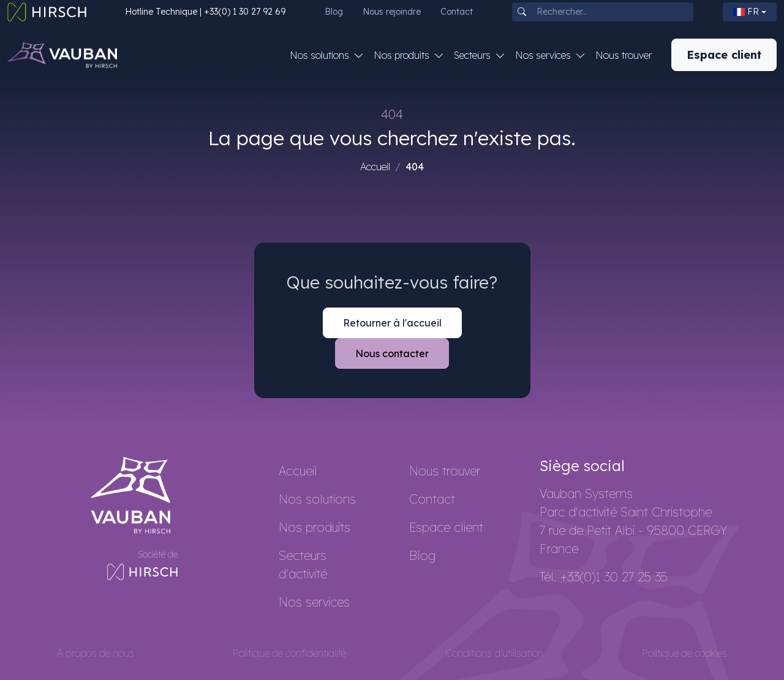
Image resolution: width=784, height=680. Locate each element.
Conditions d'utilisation (494, 653)
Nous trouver (624, 55)
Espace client (724, 55)
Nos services (314, 602)
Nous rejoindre (392, 12)
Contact (457, 12)
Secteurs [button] (473, 55)
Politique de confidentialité (289, 653)
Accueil (375, 167)
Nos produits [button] (403, 55)
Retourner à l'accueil (392, 323)
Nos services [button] (544, 55)
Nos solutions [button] (321, 55)
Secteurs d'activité (303, 565)
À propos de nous (96, 653)
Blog (334, 12)
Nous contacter (392, 353)
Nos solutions (317, 499)
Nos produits (315, 527)
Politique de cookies (684, 653)
